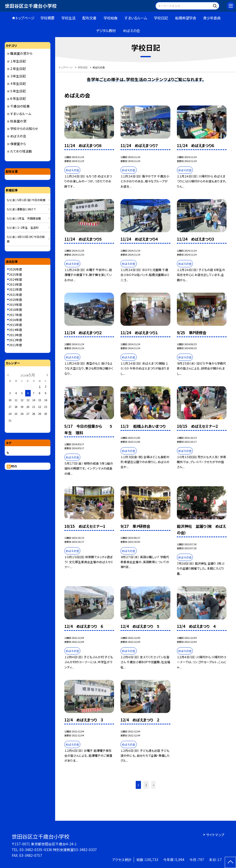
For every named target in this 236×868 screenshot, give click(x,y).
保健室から (18, 144)
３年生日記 (18, 76)
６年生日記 (18, 98)
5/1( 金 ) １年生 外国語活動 (24, 218)
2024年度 (15, 279)
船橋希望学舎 (186, 18)
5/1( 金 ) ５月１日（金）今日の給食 (26, 200)
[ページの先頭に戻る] (230, 862)
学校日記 (161, 18)
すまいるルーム (136, 18)
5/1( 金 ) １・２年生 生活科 (23, 227)
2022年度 (15, 289)
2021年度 (15, 295)
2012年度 (15, 340)
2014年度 (15, 330)
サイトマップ (215, 835)
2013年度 (15, 335)
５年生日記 (18, 91)
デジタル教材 (106, 30)
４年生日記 (18, 83)
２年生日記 (18, 69)
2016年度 (15, 320)
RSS (14, 466)
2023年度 (15, 284)
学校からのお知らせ (24, 129)
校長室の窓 (18, 121)
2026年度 (15, 269)
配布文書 (89, 18)
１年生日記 (18, 61)
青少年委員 (212, 18)
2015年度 (15, 325)
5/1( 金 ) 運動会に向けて (21, 209)
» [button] (154, 785)
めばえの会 (131, 30)
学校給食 (111, 18)
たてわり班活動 (21, 151)
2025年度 (15, 274)
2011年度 (15, 345)
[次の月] (47, 375)
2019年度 (15, 304)
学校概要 (47, 18)
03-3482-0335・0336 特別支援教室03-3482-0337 (58, 850)
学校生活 (68, 18)
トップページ (25, 18)
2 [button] (146, 785)
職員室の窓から (21, 53)
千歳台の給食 (20, 106)
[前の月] (8, 375)
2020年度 (15, 299)
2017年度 (15, 315)
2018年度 (15, 309)
